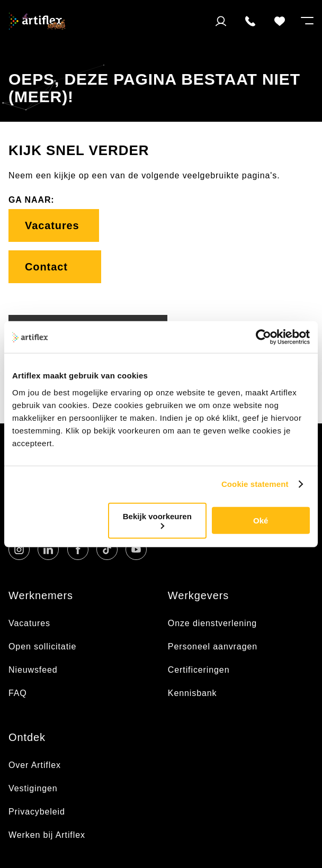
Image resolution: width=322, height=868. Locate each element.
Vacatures (54, 225)
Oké (261, 521)
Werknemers (41, 595)
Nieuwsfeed (33, 670)
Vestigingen (33, 788)
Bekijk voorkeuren (157, 520)
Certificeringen (199, 670)
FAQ (18, 693)
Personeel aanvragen (213, 647)
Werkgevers (198, 595)
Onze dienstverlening (212, 623)
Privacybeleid (37, 812)
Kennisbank (193, 693)
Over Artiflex (36, 765)
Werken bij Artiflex (47, 835)
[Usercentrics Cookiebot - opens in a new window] (263, 337)
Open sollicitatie (42, 647)
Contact (55, 267)
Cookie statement (255, 484)
